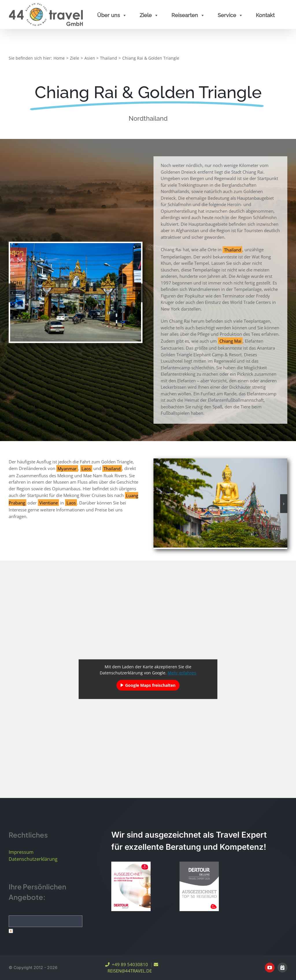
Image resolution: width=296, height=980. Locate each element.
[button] (12, 293)
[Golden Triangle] (220, 502)
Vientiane (49, 503)
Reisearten (188, 15)
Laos (86, 468)
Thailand (233, 249)
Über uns (112, 15)
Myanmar (67, 468)
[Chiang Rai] (76, 292)
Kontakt (265, 15)
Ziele (149, 15)
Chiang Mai (230, 341)
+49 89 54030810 (127, 964)
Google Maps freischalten (150, 685)
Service (230, 15)
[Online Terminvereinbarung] (282, 968)
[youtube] (270, 968)
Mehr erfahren (182, 673)
